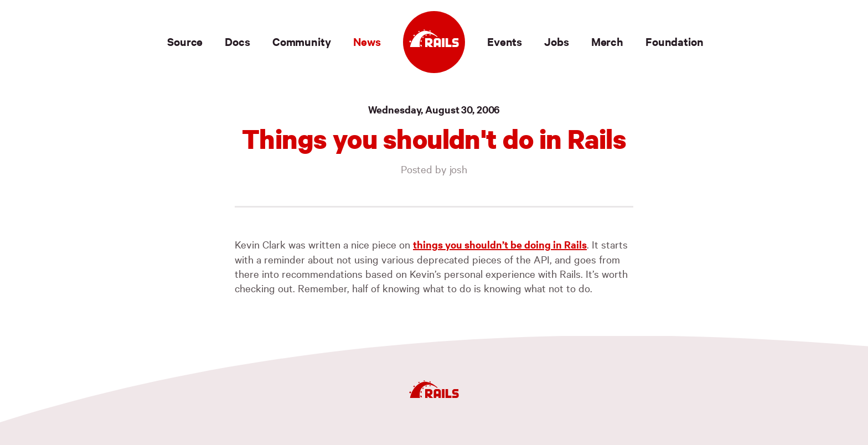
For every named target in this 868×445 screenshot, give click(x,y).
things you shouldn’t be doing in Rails (500, 244)
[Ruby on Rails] (434, 42)
